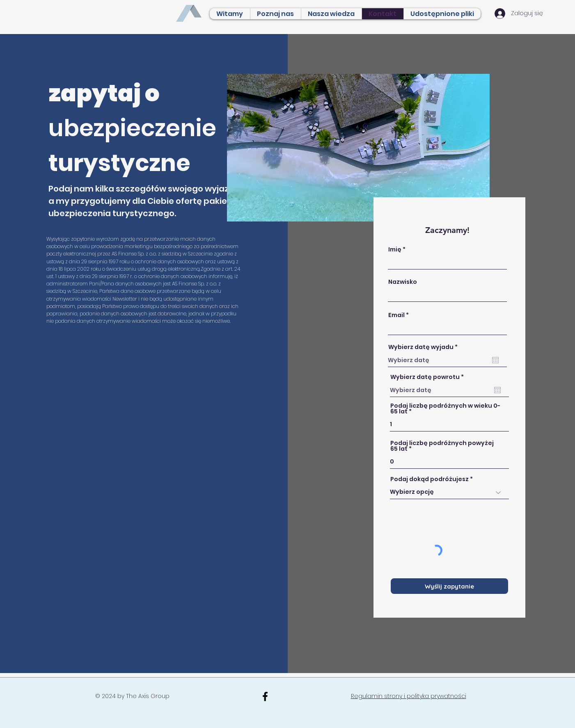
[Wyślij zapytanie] (449, 586)
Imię (395, 249)
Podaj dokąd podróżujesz (430, 479)
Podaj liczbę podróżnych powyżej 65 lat (442, 446)
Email (396, 315)
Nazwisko (403, 282)
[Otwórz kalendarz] (495, 360)
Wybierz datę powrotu (429, 377)
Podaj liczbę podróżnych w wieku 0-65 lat (445, 409)
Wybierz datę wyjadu (425, 347)
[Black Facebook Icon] (265, 696)
